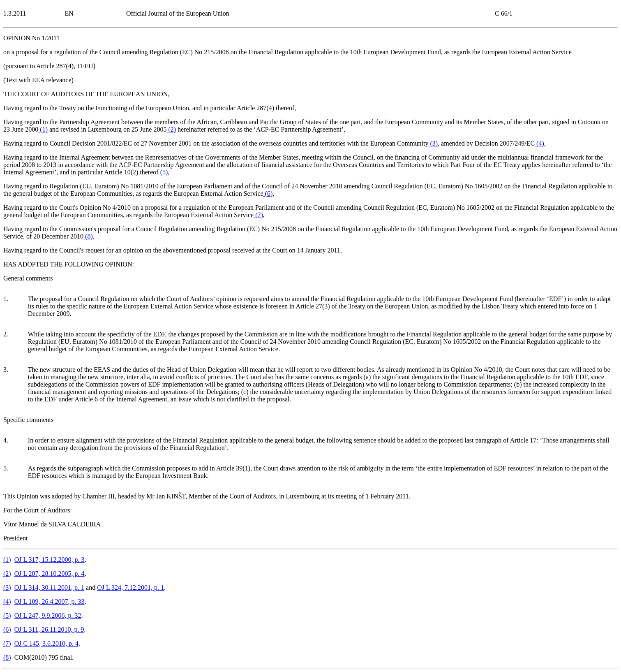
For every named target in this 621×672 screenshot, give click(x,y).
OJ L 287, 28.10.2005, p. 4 (50, 574)
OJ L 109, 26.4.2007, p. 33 (50, 601)
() (43, 129)
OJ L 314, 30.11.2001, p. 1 (49, 587)
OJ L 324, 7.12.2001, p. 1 (130, 587)
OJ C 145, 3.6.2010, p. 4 (46, 643)
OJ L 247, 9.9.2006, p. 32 (48, 615)
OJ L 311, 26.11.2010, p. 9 (49, 629)
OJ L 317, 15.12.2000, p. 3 (50, 560)
